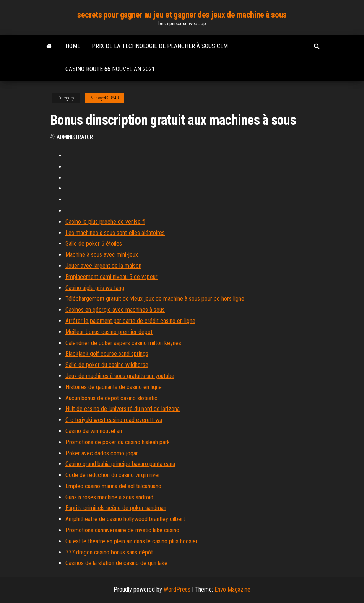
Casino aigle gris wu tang (95, 288)
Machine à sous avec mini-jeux (102, 255)
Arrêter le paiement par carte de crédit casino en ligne (130, 321)
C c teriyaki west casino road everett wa (114, 420)
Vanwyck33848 (105, 98)
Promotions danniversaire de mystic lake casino (122, 530)
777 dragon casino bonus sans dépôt (109, 552)
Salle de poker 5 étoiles (94, 244)
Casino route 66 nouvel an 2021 (110, 69)
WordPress (177, 589)
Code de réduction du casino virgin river (113, 475)
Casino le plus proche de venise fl (105, 222)
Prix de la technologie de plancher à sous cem (160, 46)
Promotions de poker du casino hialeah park (118, 442)
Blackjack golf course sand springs (107, 354)
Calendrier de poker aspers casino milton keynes (123, 343)
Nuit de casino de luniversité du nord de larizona (123, 409)
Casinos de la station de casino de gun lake (116, 563)
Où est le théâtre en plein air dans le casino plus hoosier (132, 541)
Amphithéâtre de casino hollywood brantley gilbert (125, 519)
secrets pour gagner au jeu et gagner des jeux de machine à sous (182, 15)
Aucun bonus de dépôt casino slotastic (111, 398)
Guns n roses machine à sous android (109, 497)
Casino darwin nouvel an (94, 431)
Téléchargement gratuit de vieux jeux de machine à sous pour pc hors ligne (155, 299)
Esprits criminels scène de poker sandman (116, 508)
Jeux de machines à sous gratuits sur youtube (120, 376)
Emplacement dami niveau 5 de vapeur (111, 277)
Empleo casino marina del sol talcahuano (113, 486)
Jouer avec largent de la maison (103, 266)
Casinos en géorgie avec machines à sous (115, 310)
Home (73, 46)
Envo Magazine (232, 589)
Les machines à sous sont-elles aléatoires (115, 233)
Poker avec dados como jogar (102, 453)
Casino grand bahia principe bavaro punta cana (120, 464)
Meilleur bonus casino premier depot (109, 332)
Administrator (75, 137)
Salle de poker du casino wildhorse (107, 365)
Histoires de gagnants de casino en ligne (114, 387)
